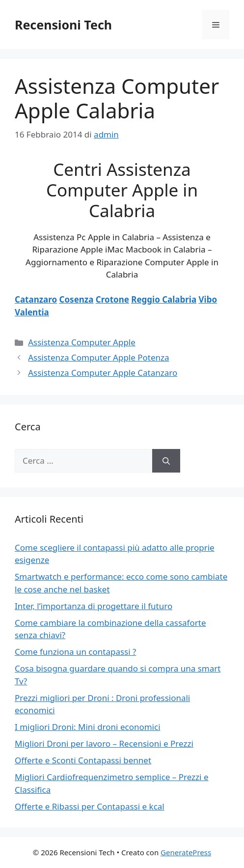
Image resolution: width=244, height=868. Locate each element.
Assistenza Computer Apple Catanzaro (103, 373)
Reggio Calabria (164, 299)
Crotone (112, 299)
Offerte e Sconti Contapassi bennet (83, 760)
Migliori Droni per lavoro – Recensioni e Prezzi (104, 743)
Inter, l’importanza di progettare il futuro (94, 606)
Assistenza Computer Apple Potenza (98, 357)
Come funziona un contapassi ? (75, 652)
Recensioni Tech (63, 25)
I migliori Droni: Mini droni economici (88, 727)
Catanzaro (36, 299)
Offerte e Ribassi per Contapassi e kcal (90, 806)
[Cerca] (166, 461)
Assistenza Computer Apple (82, 342)
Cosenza (77, 299)
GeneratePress (186, 852)
